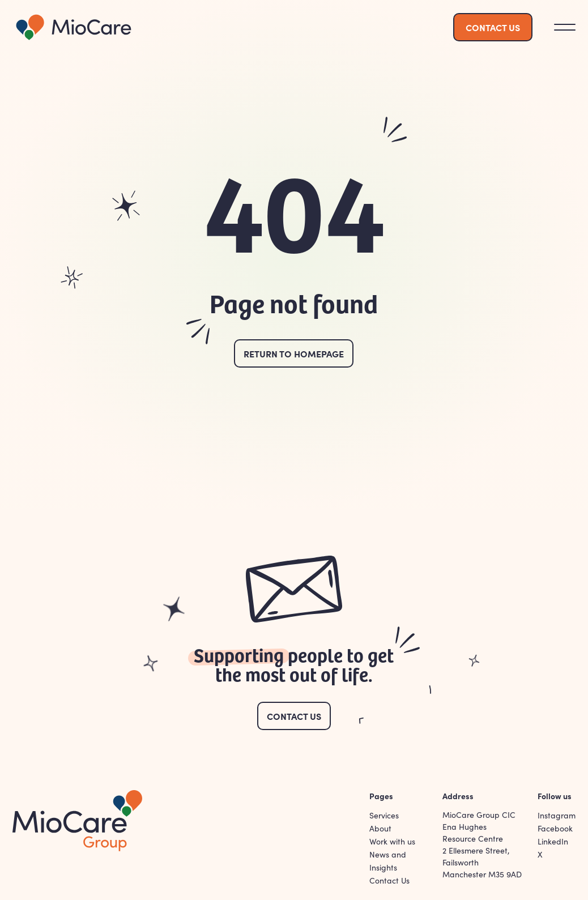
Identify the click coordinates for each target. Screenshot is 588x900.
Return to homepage (294, 353)
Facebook (555, 828)
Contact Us (294, 716)
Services (384, 815)
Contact (493, 27)
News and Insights (388, 861)
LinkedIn (553, 841)
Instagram (557, 815)
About (380, 828)
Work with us (392, 841)
